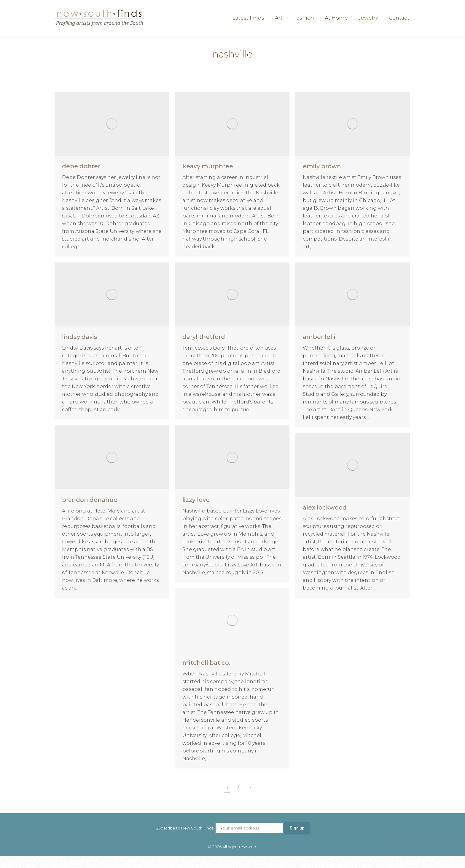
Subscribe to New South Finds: (220, 840)
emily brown (322, 178)
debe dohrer (81, 178)
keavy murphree (208, 178)
